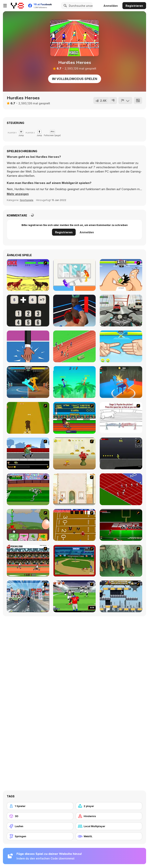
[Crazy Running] (28, 596)
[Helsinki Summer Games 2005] (74, 418)
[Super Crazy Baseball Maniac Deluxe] (121, 418)
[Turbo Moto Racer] (121, 311)
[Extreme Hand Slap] (28, 346)
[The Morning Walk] (74, 489)
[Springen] (40, 836)
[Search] (65, 6)
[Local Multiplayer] (109, 826)
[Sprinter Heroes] (74, 346)
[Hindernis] (109, 816)
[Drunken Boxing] (28, 382)
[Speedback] (121, 525)
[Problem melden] (125, 100)
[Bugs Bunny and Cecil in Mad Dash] (28, 489)
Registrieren (134, 6)
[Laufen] (40, 826)
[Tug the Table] (74, 275)
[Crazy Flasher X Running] (121, 453)
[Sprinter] (121, 489)
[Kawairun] (121, 561)
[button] (18, 194)
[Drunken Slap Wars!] (121, 382)
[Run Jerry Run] (74, 453)
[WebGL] (109, 836)
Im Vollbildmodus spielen (75, 79)
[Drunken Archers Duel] (74, 382)
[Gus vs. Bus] (28, 453)
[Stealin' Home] (74, 561)
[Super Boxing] (74, 311)
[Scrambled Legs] (74, 525)
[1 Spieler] (40, 806)
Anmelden (111, 6)
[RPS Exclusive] (121, 346)
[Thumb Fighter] (121, 275)
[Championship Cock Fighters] (28, 275)
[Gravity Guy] (121, 596)
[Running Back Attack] (74, 596)
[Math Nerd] (28, 311)
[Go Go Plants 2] (28, 525)
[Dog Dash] (28, 418)
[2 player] (109, 806)
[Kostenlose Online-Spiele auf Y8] (17, 6)
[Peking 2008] (28, 561)
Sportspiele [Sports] (27, 200)
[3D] (40, 816)
